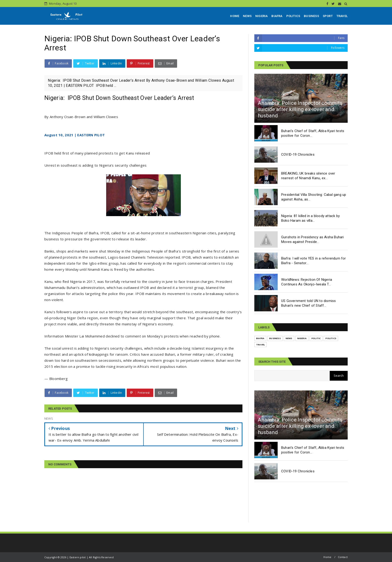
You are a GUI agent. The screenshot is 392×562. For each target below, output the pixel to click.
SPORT (328, 16)
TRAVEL (342, 16)
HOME (235, 16)
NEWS (247, 16)
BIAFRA (277, 16)
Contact (343, 557)
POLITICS (293, 16)
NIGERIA (261, 16)
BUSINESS (311, 16)
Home (327, 557)
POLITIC (316, 338)
